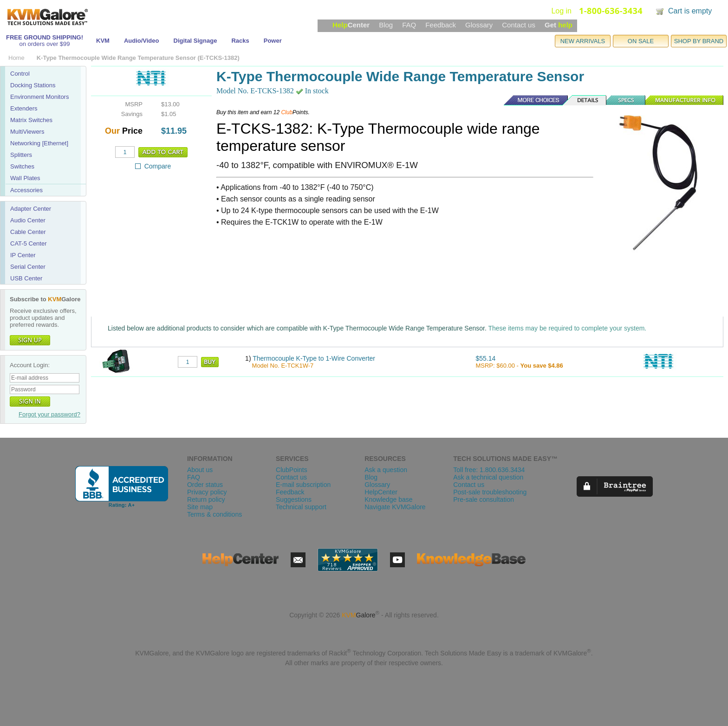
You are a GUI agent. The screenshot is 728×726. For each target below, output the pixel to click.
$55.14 (485, 358)
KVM (103, 41)
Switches (22, 166)
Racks (240, 41)
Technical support (301, 507)
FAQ (409, 25)
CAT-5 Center (29, 243)
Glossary (479, 25)
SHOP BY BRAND (699, 41)
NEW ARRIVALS (583, 41)
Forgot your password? (49, 414)
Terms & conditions (214, 514)
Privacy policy (207, 492)
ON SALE (641, 41)
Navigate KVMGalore (395, 507)
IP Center (23, 255)
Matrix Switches (31, 120)
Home (16, 58)
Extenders (24, 108)
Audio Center (28, 220)
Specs (626, 100)
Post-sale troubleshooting (490, 492)
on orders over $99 (44, 44)
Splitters (21, 155)
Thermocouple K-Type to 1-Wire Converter (314, 358)
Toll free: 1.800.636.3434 (489, 470)
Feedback (441, 25)
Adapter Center (31, 209)
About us (200, 470)
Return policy (206, 499)
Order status (205, 485)
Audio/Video (142, 41)
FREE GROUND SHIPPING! (45, 37)
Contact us (519, 25)
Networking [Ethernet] (39, 143)
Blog (386, 25)
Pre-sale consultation (484, 499)
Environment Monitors (39, 97)
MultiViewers (27, 132)
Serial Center (28, 267)
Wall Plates (25, 178)
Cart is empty (690, 11)
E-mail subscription (303, 485)
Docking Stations (33, 85)
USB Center (26, 278)
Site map (200, 507)
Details (585, 100)
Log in (561, 11)
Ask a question (386, 470)
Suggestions (294, 499)
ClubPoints (292, 470)
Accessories (26, 190)
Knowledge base (389, 499)
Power (273, 41)
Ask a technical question (488, 477)
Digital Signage (195, 41)
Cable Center (28, 232)
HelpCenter (381, 492)
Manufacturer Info (685, 100)
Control (20, 74)
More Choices (531, 100)
